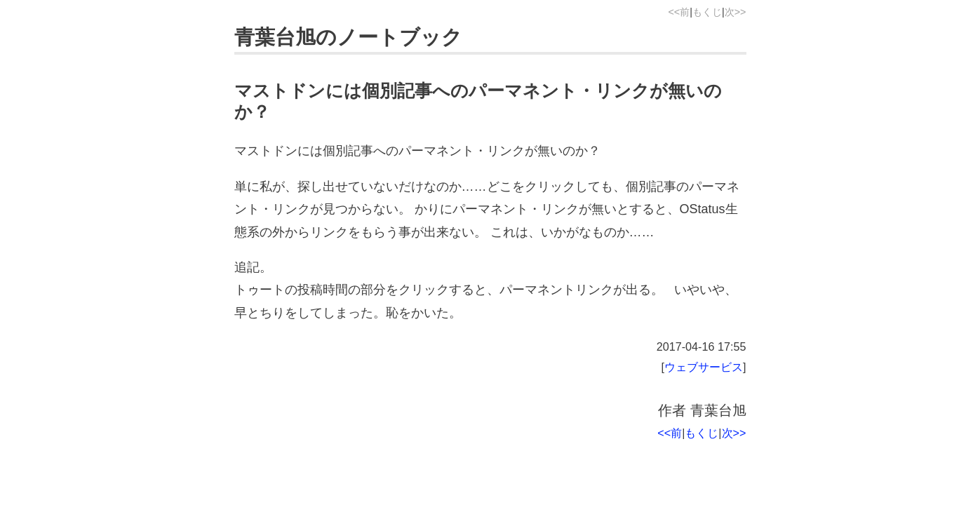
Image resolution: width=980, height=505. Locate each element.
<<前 (679, 12)
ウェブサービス (704, 367)
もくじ (707, 12)
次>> (736, 12)
